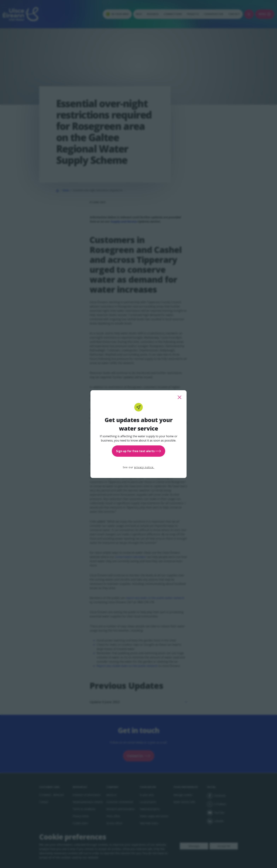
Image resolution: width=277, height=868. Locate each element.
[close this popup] (179, 397)
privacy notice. (144, 467)
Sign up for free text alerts (138, 451)
